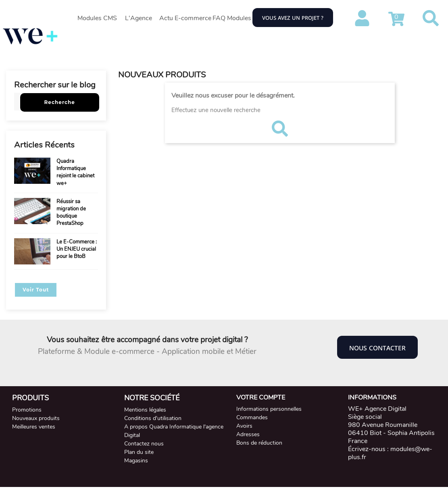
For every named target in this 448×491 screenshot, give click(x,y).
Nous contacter (377, 347)
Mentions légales (145, 410)
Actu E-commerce (185, 18)
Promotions (27, 410)
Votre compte (261, 397)
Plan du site (139, 452)
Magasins (136, 461)
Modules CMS (97, 18)
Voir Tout (36, 290)
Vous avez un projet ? (293, 17)
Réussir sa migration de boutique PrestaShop (71, 213)
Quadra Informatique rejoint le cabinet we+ (75, 172)
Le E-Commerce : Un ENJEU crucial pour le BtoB (77, 249)
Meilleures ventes (34, 427)
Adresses (248, 434)
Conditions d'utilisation (153, 418)
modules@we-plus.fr (390, 453)
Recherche (60, 102)
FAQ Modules (232, 18)
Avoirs (244, 426)
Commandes (252, 417)
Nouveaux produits (36, 418)
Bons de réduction (259, 443)
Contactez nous (144, 444)
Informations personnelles (269, 409)
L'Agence (139, 18)
